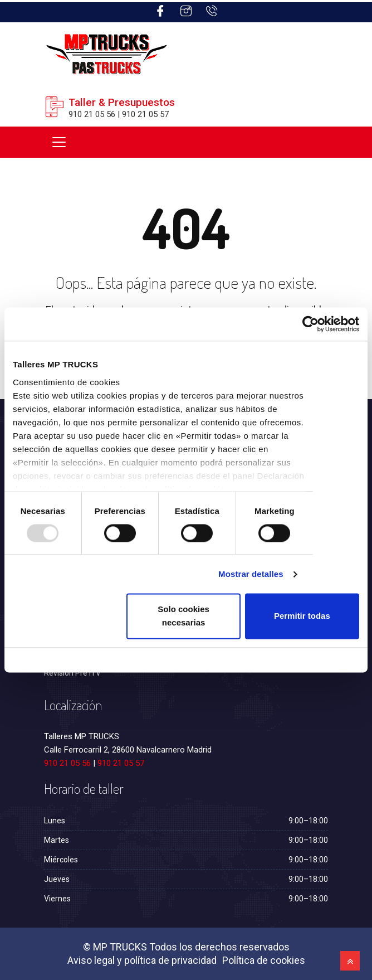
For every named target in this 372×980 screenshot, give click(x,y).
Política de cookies (264, 960)
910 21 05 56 (67, 763)
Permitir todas (302, 616)
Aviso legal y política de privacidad (142, 960)
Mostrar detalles (251, 574)
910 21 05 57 (121, 763)
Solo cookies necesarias (183, 616)
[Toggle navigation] (59, 142)
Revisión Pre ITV (72, 673)
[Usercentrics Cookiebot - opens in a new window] (310, 324)
